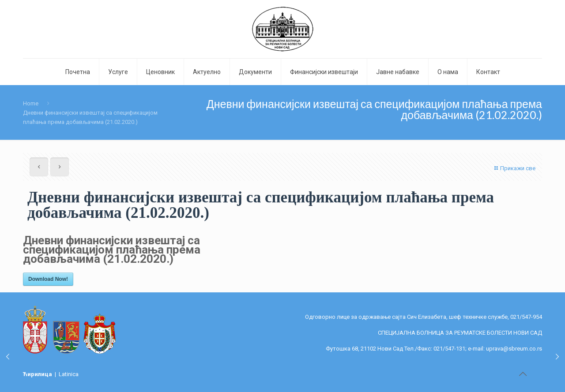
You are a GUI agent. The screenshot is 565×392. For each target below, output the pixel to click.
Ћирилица (38, 374)
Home (31, 103)
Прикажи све (514, 168)
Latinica (69, 374)
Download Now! (48, 279)
